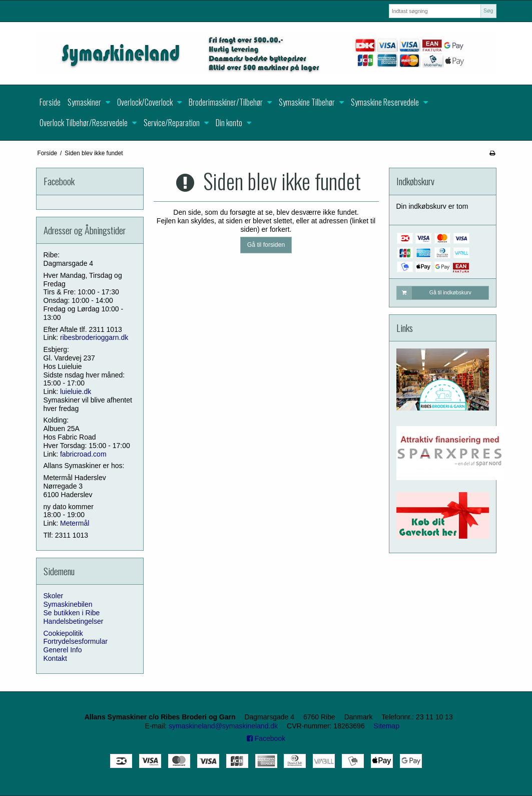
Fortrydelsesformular (76, 641)
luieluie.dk (76, 391)
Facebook (266, 738)
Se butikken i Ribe (72, 613)
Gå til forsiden (266, 245)
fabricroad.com (83, 454)
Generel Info (63, 650)
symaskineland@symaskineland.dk (223, 726)
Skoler (54, 596)
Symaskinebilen (68, 604)
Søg (488, 11)
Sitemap (387, 726)
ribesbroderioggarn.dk (94, 337)
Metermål (75, 523)
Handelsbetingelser (74, 621)
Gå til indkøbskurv (434, 293)
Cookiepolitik (63, 633)
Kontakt (55, 658)
